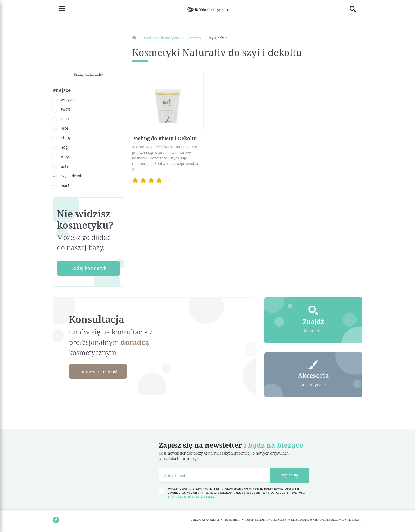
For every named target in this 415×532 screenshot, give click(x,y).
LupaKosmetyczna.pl (285, 520)
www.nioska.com (351, 520)
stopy (66, 138)
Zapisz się (290, 476)
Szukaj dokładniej (89, 74)
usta (65, 166)
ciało (65, 119)
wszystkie (69, 100)
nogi (65, 147)
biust (65, 185)
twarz (66, 109)
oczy (65, 157)
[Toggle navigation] (59, 9)
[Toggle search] (356, 9)
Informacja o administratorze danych (191, 497)
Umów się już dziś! (101, 372)
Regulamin (232, 520)
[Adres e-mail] (214, 476)
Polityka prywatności (205, 520)
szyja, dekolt (72, 176)
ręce (65, 128)
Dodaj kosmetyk (88, 268)
